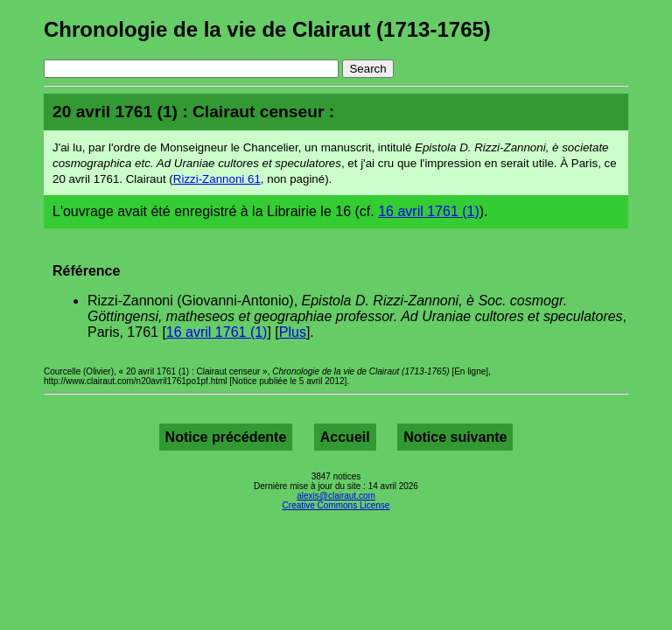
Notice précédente (226, 437)
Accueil (345, 437)
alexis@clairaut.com (336, 496)
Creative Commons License (336, 505)
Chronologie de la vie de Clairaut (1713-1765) (267, 29)
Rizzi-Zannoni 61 (217, 179)
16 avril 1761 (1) (429, 211)
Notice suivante (455, 437)
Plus (293, 332)
